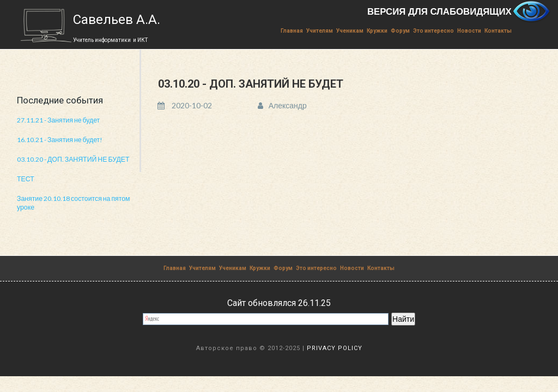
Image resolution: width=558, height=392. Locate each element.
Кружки (377, 31)
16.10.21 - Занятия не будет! (59, 140)
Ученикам (350, 31)
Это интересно (433, 31)
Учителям (320, 31)
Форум (400, 31)
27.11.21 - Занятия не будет (58, 120)
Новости (469, 31)
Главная (292, 31)
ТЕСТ (25, 178)
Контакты (498, 31)
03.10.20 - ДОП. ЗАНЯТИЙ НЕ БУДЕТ (72, 159)
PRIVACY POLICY (335, 347)
